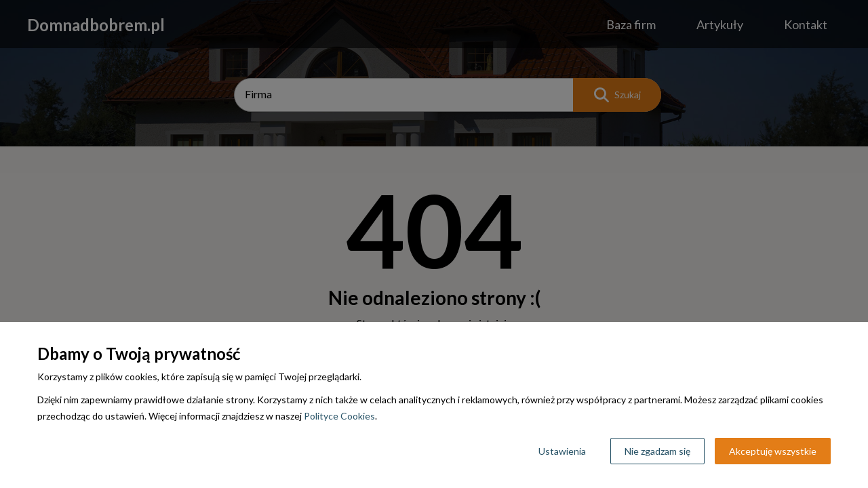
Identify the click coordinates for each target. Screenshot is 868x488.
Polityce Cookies (339, 416)
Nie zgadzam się (657, 451)
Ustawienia (562, 451)
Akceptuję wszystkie (773, 451)
